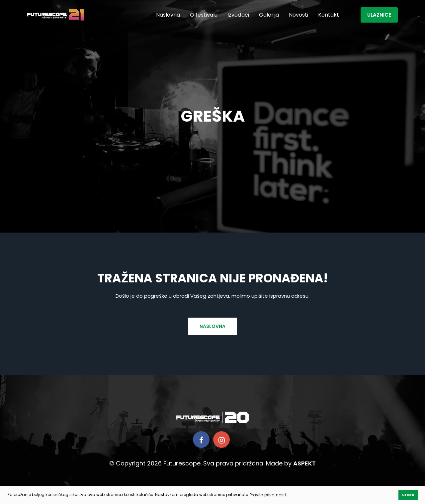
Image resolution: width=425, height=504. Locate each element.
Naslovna (168, 15)
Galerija (269, 15)
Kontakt (329, 15)
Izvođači (238, 15)
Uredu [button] (408, 495)
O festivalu (204, 15)
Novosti (298, 15)
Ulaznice (379, 15)
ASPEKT (304, 463)
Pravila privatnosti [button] (268, 495)
